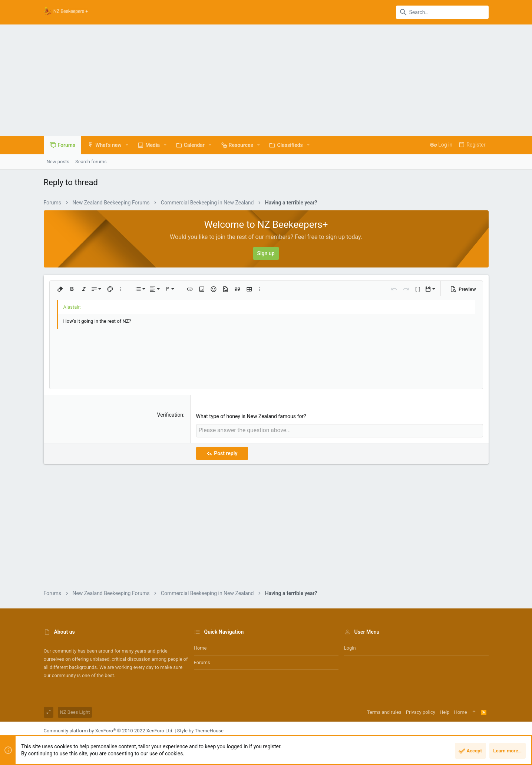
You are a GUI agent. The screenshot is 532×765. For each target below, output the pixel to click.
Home (200, 647)
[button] (127, 145)
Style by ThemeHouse (200, 730)
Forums (202, 661)
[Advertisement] (266, 80)
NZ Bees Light (75, 711)
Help (445, 711)
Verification (170, 415)
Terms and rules (384, 711)
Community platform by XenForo (109, 730)
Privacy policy (421, 711)
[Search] (442, 12)
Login (350, 647)
